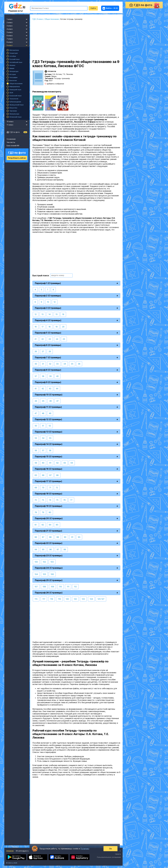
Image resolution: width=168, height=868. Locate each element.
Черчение (13, 111)
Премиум (10, 851)
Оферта (118, 854)
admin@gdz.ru (23, 851)
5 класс (18, 32)
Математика (14, 50)
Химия (12, 68)
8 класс (18, 42)
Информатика (15, 87)
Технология (14, 99)
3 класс (18, 25)
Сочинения (11, 139)
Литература (14, 71)
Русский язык (15, 59)
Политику (85, 849)
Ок (110, 849)
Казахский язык (15, 96)
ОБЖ (11, 93)
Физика (12, 65)
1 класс (18, 19)
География (13, 77)
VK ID (110, 8)
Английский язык (16, 62)
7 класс (18, 39)
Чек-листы (11, 142)
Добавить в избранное (56, 84)
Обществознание (16, 83)
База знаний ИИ (13, 146)
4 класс (18, 29)
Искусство (13, 108)
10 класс (18, 121)
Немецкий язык (15, 90)
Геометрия (14, 53)
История (13, 74)
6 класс (18, 35)
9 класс (18, 45)
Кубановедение (15, 102)
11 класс (18, 124)
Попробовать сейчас (17, 158)
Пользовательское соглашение (109, 857)
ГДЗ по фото (15, 132)
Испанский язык (15, 117)
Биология (13, 80)
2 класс (18, 22)
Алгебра (13, 56)
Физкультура (14, 114)
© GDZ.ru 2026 (12, 863)
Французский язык (17, 105)
